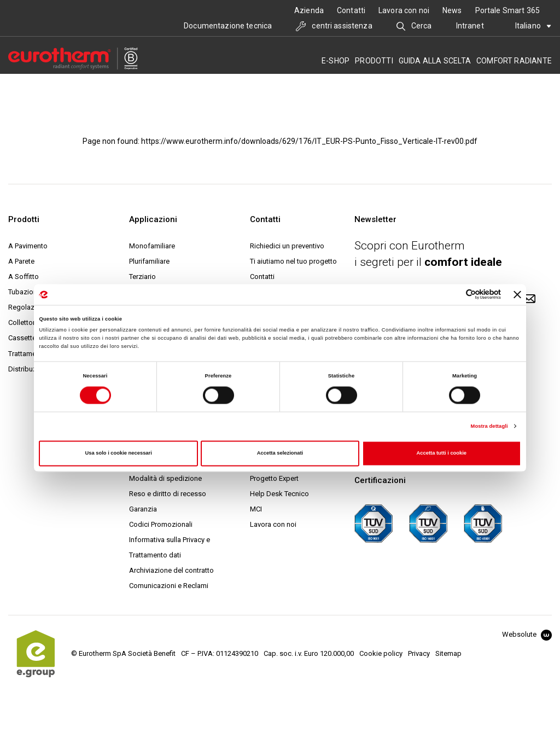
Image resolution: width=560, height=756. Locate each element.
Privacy (419, 653)
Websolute (527, 634)
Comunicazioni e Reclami (169, 586)
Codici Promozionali (161, 524)
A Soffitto (24, 277)
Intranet (470, 26)
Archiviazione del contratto (171, 570)
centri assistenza (334, 26)
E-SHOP (336, 61)
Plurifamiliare (149, 261)
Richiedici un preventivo (287, 246)
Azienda (309, 10)
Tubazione (25, 292)
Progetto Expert (274, 478)
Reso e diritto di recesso (168, 494)
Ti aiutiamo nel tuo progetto (293, 261)
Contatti (351, 10)
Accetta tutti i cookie (442, 453)
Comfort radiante (514, 61)
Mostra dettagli (489, 426)
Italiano (533, 26)
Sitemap (448, 653)
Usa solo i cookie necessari (119, 453)
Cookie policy (381, 653)
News (452, 10)
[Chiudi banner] (517, 294)
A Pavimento (28, 246)
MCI (256, 509)
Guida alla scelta (435, 61)
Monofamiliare (152, 246)
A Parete (21, 261)
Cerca (414, 26)
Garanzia (143, 509)
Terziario (142, 277)
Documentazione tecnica (228, 26)
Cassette (22, 338)
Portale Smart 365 (507, 10)
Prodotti (374, 61)
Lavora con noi (404, 10)
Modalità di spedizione (165, 478)
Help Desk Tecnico (279, 494)
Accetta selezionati (280, 453)
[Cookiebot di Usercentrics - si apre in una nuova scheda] (453, 295)
